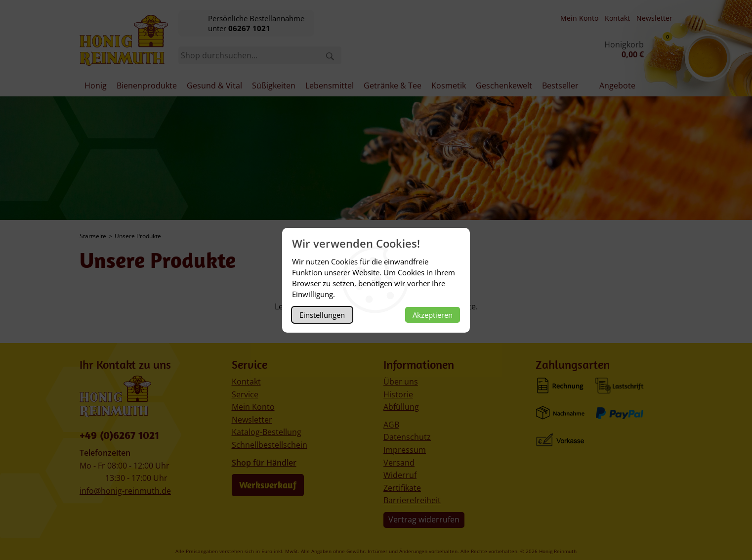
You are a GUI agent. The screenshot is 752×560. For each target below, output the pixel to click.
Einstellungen (322, 315)
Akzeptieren (433, 315)
